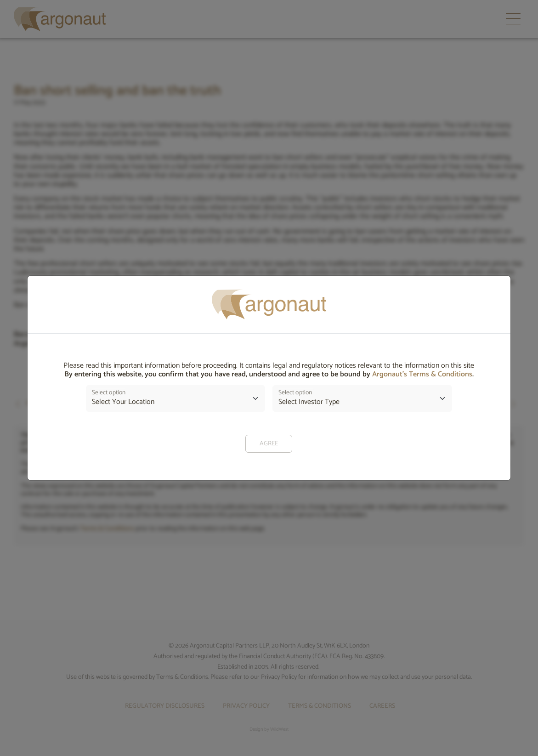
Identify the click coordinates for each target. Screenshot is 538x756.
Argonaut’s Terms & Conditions (422, 374)
